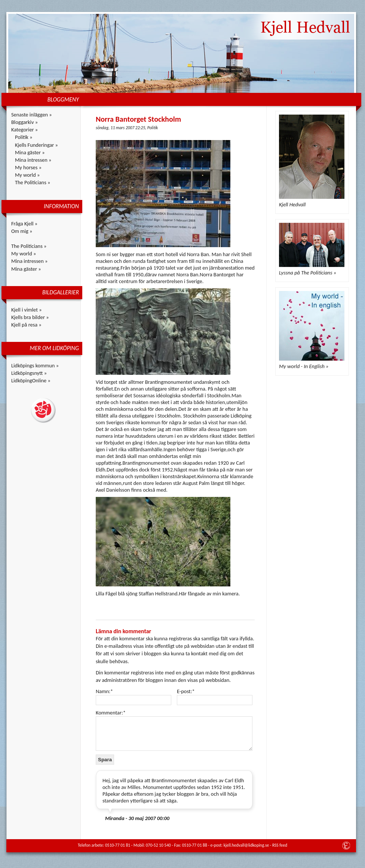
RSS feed (280, 845)
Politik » (24, 137)
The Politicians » (33, 182)
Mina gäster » (30, 152)
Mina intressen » (33, 160)
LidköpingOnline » (31, 380)
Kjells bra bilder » (30, 317)
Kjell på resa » (26, 325)
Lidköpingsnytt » (29, 373)
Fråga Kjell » (24, 224)
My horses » (28, 167)
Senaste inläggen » (32, 115)
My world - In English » (304, 366)
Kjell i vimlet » (27, 310)
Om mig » (22, 231)
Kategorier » (24, 130)
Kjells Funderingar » (36, 145)
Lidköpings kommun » (35, 365)
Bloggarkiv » (24, 122)
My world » (27, 175)
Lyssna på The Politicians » (308, 273)
